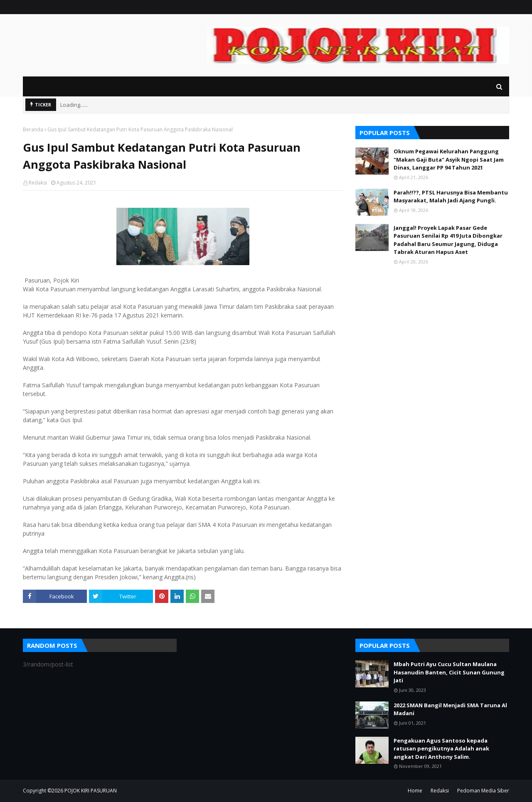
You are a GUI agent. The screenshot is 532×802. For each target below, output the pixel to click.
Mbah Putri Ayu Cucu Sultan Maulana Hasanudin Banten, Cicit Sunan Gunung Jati (449, 672)
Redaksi (38, 183)
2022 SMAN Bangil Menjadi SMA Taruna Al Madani (450, 709)
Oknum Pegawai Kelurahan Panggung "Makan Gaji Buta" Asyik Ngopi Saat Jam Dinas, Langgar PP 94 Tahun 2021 (449, 159)
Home (415, 791)
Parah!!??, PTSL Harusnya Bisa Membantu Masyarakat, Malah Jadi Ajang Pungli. (451, 197)
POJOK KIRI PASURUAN (91, 791)
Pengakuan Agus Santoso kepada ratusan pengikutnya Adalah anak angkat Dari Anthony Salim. (441, 749)
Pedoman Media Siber (483, 791)
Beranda (33, 129)
